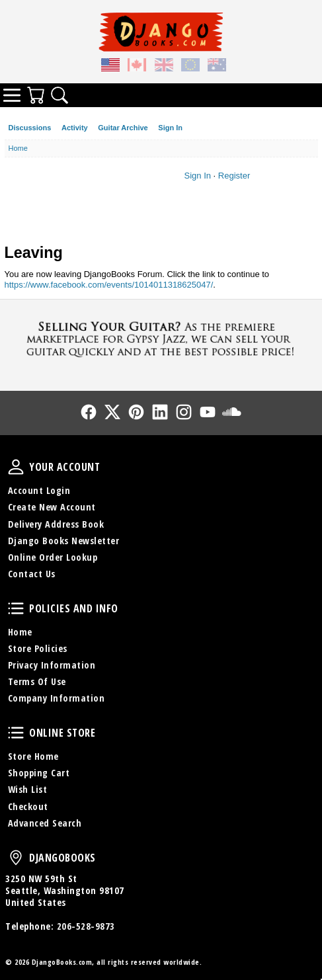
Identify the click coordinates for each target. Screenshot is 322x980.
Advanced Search (45, 823)
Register (234, 176)
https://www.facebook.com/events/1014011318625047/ (109, 285)
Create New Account (52, 507)
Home (20, 632)
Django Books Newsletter (64, 541)
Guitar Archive (123, 128)
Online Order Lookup (53, 557)
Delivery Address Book (56, 524)
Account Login (39, 490)
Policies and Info (16, 608)
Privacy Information (52, 665)
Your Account (16, 467)
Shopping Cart (39, 773)
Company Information (57, 698)
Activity (75, 128)
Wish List (28, 789)
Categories (12, 95)
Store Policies (38, 648)
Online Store (16, 733)
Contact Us (32, 574)
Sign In (170, 128)
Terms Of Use (37, 681)
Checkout (28, 806)
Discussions (30, 128)
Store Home (33, 756)
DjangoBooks (16, 858)
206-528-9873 (86, 926)
